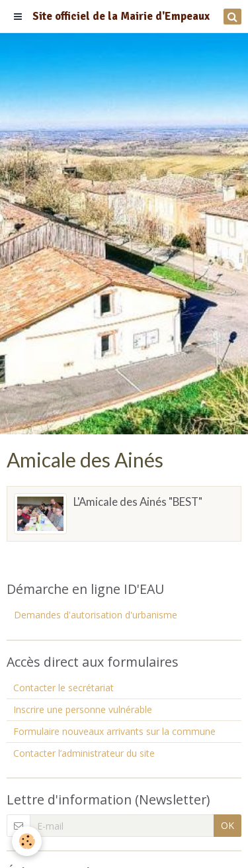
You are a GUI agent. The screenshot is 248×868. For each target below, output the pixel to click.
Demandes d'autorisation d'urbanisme (96, 615)
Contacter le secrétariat (63, 688)
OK (227, 825)
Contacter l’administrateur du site (84, 753)
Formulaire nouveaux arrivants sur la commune (114, 731)
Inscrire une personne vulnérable (83, 709)
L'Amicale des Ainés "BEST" (138, 502)
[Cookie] (27, 841)
